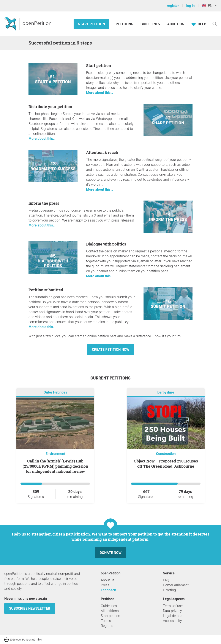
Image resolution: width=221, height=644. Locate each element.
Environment (55, 454)
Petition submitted (46, 290)
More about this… (100, 93)
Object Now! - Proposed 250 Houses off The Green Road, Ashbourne (166, 464)
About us (176, 24)
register (173, 6)
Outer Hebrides (55, 392)
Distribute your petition (50, 107)
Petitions (125, 24)
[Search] (215, 24)
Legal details (173, 616)
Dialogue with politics (106, 244)
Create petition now (111, 350)
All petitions (110, 611)
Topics (106, 621)
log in (190, 6)
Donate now (111, 553)
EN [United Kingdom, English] (207, 6)
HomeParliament (176, 585)
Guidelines (150, 24)
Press (105, 585)
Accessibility (172, 621)
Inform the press (44, 203)
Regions (107, 626)
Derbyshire (166, 392)
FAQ (166, 580)
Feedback (108, 590)
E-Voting (169, 590)
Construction (166, 454)
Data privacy (172, 611)
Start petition (91, 24)
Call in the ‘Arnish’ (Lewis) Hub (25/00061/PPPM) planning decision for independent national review (55, 466)
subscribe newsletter (30, 608)
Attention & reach (102, 152)
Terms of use (173, 606)
